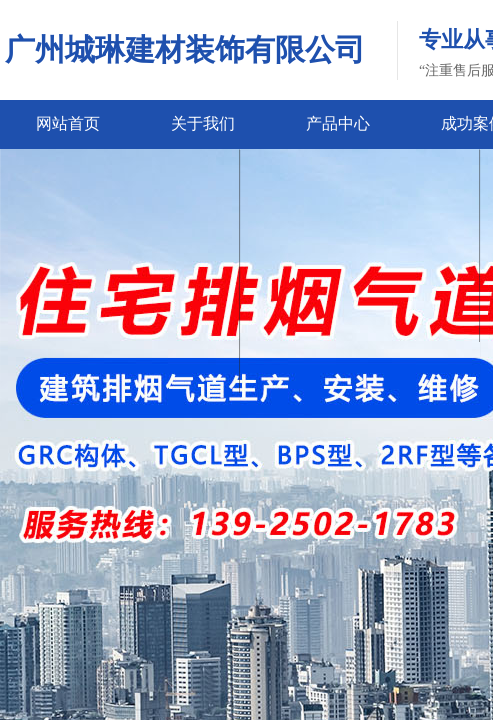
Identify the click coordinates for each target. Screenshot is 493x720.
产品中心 (338, 123)
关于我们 (203, 123)
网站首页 (68, 123)
